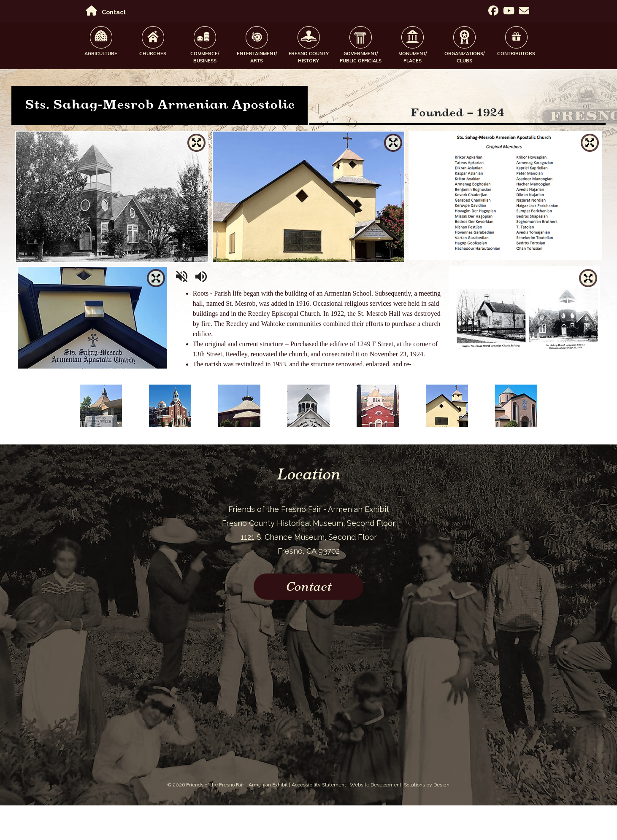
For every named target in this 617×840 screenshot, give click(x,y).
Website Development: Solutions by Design (400, 785)
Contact (114, 12)
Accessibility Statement (319, 785)
